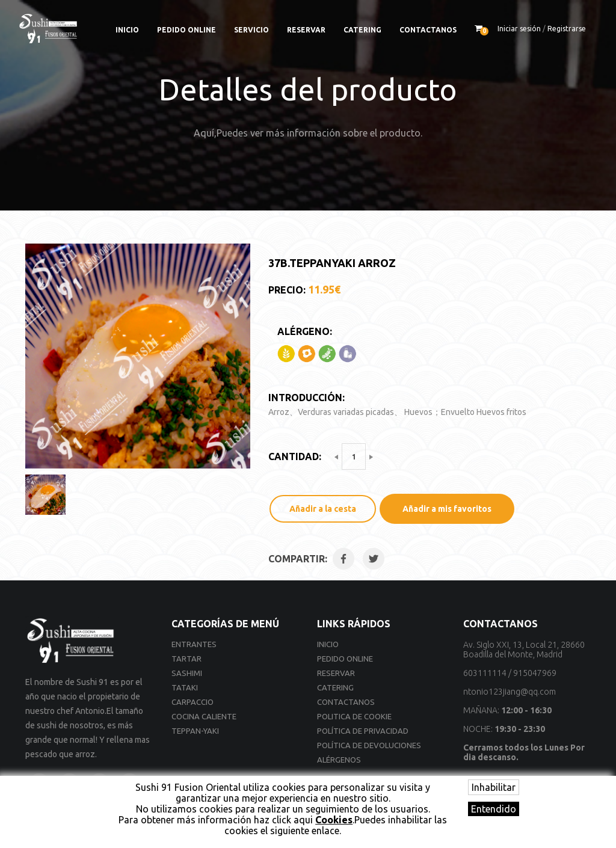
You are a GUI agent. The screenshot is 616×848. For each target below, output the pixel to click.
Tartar (186, 659)
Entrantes (194, 644)
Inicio (127, 30)
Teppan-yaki (195, 731)
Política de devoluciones (369, 745)
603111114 (485, 673)
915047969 (535, 673)
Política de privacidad (363, 731)
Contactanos (428, 30)
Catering (362, 30)
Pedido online (186, 30)
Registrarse (567, 29)
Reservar (306, 30)
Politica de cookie (354, 716)
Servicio (251, 30)
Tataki (185, 687)
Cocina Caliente (204, 716)
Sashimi (187, 673)
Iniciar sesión (519, 29)
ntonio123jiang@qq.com (510, 692)
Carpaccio (192, 702)
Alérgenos (339, 760)
